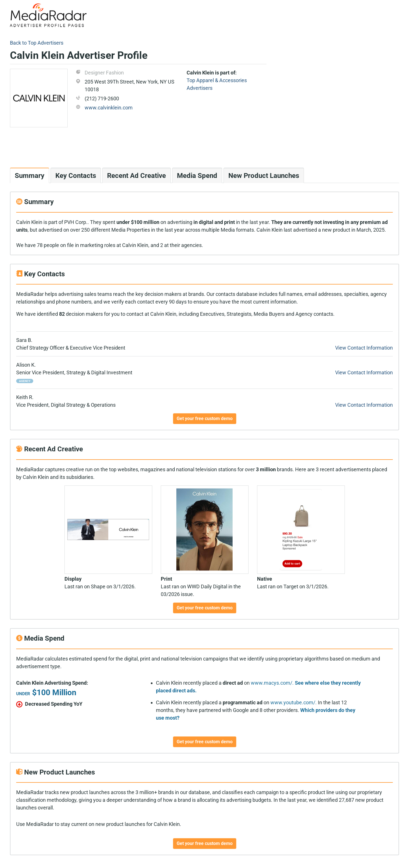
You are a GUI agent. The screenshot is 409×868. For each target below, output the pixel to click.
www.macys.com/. (272, 683)
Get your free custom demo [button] (205, 419)
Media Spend (197, 176)
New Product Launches (264, 176)
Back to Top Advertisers (37, 43)
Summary (30, 176)
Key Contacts (76, 176)
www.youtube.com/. (294, 702)
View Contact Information (364, 348)
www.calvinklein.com (109, 108)
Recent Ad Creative (136, 176)
